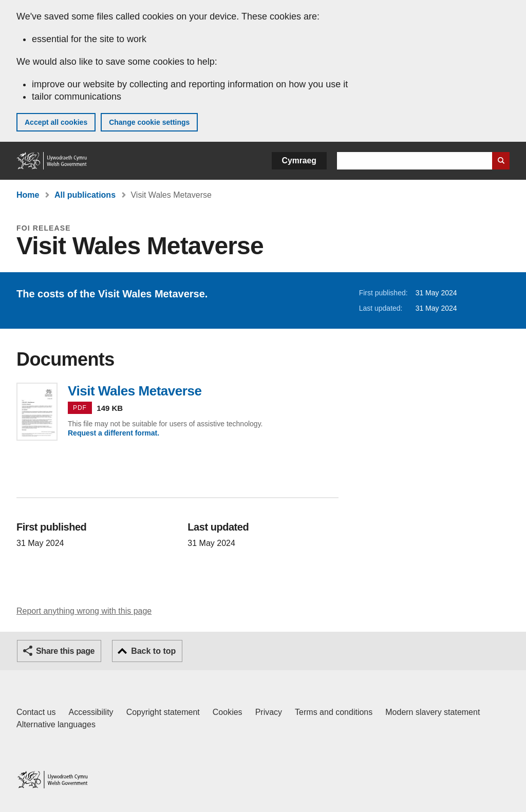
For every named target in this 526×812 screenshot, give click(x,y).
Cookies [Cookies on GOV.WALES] (228, 712)
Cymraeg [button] (299, 160)
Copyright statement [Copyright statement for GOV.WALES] (163, 712)
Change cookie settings (149, 122)
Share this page (65, 651)
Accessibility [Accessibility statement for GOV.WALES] (91, 712)
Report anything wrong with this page (84, 611)
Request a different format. (114, 433)
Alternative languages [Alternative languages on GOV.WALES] (56, 724)
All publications (85, 195)
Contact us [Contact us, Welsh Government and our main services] (36, 712)
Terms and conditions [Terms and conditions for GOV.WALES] (334, 712)
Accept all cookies (56, 122)
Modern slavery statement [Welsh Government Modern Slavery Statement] (433, 712)
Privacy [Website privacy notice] (269, 712)
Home (28, 195)
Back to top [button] (153, 651)
